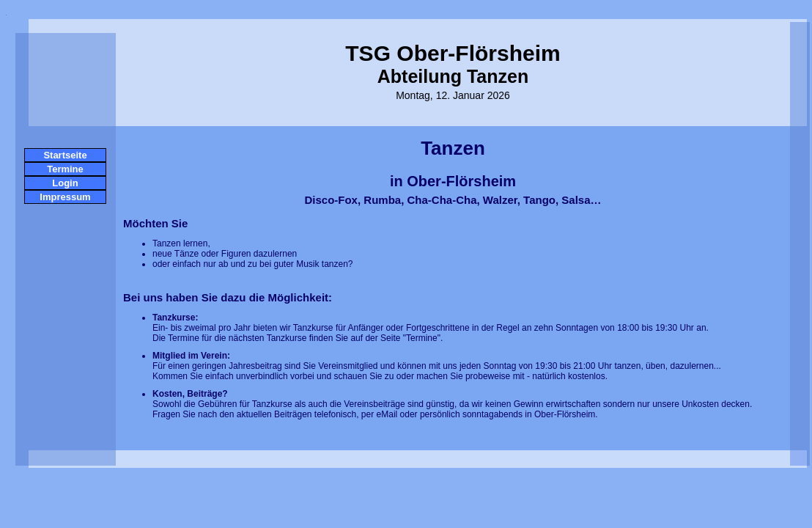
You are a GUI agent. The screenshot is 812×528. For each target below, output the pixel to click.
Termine (65, 169)
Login (65, 183)
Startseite (65, 155)
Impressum (65, 197)
